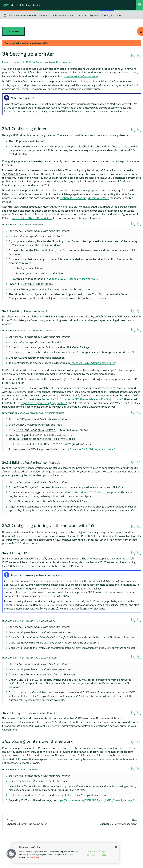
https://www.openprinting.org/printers (43, 403)
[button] (11, 854)
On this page (13, 31)
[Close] (116, 847)
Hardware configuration (88, 15)
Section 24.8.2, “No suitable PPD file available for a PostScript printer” (82, 399)
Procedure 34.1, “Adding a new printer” (93, 363)
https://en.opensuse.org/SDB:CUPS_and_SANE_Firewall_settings (95, 800)
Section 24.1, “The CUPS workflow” (32, 218)
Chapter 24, (81, 76)
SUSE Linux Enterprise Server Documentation (28, 15)
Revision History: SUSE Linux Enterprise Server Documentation (38, 62)
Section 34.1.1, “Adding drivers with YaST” (85, 198)
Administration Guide (63, 15)
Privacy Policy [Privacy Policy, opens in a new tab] (33, 857)
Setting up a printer (112, 15)
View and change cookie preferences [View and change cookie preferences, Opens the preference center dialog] (97, 853)
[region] (65, 853)
